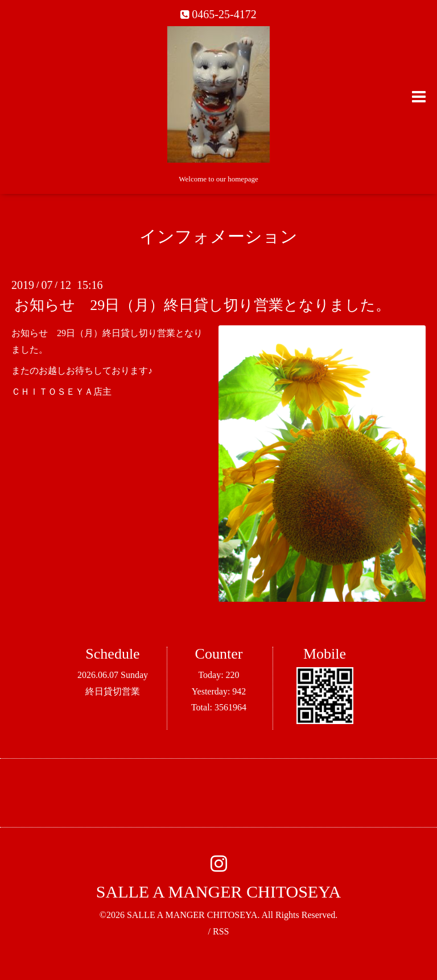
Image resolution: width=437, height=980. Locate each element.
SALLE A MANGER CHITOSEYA (218, 892)
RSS (221, 931)
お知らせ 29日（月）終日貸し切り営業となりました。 (202, 305)
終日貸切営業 (113, 691)
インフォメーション (218, 236)
